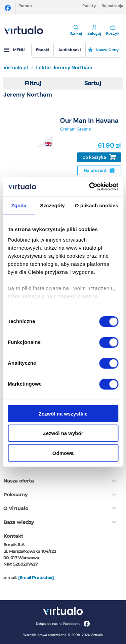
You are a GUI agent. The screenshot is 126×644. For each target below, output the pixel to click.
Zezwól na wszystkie (63, 413)
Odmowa (63, 453)
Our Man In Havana (89, 121)
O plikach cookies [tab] (97, 205)
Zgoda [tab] (19, 205)
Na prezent (99, 170)
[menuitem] (43, 50)
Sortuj (93, 83)
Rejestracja (113, 6)
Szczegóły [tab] (52, 205)
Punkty (89, 6)
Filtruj (33, 83)
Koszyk (113, 30)
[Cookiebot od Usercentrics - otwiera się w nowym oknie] (90, 187)
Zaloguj (94, 30)
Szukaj (76, 30)
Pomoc (25, 6)
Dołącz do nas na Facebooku (63, 624)
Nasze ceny (103, 50)
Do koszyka (99, 157)
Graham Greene (75, 129)
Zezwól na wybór (63, 433)
